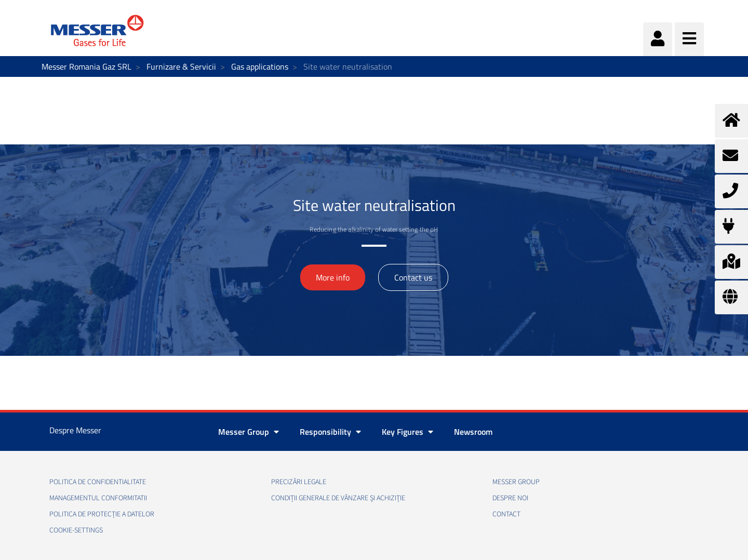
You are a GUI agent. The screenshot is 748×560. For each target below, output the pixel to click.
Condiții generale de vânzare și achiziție (338, 498)
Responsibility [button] (330, 432)
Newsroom (473, 432)
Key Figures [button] (408, 432)
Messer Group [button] (249, 432)
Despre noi (510, 498)
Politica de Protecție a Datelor (102, 514)
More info (333, 277)
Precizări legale (299, 482)
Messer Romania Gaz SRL (86, 66)
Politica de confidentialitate (98, 482)
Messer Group (516, 482)
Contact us (413, 277)
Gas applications (260, 66)
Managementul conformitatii (98, 498)
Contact (506, 514)
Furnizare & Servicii (181, 66)
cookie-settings (76, 530)
